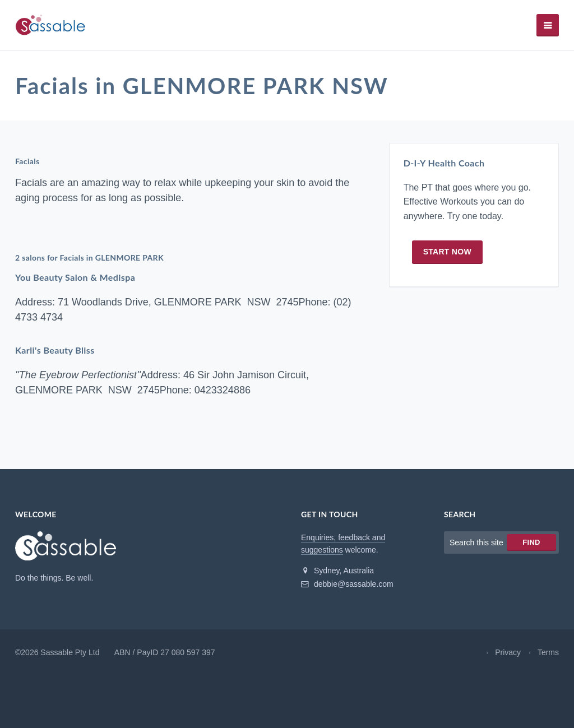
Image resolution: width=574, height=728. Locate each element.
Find (531, 542)
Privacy (508, 652)
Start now (447, 252)
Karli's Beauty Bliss (55, 350)
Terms (548, 652)
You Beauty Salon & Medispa (75, 277)
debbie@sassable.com (347, 584)
